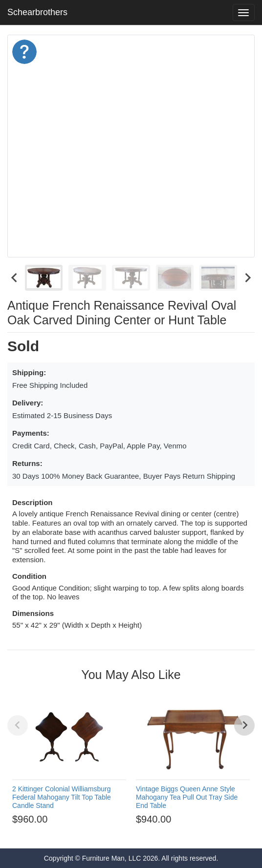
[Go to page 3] (100, 833)
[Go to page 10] (162, 833)
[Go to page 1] (82, 833)
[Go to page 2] (91, 833)
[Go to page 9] (153, 833)
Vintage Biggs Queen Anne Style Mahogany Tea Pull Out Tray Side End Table (187, 797)
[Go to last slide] (15, 278)
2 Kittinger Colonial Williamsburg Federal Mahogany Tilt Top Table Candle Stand (62, 797)
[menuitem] (44, 278)
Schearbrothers (37, 12)
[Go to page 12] (179, 833)
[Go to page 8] (144, 833)
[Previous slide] (18, 725)
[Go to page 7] (135, 833)
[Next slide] (247, 278)
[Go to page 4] (109, 833)
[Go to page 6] (127, 833)
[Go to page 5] (118, 833)
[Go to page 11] (171, 833)
